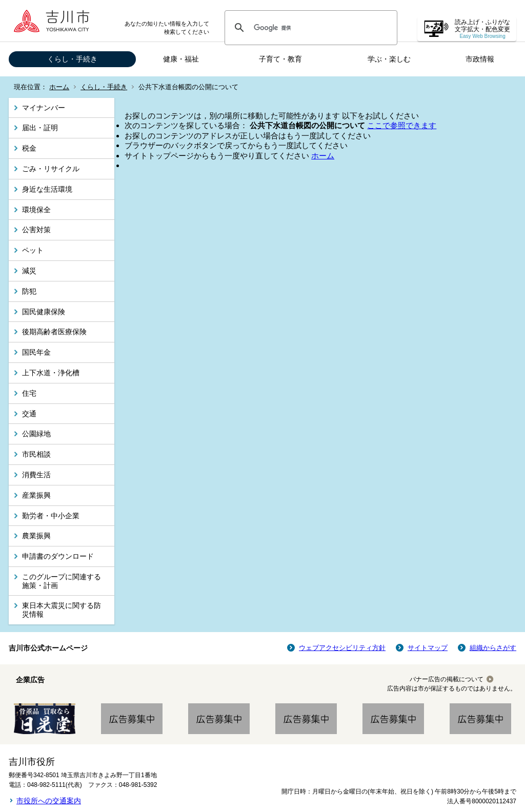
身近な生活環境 (47, 189)
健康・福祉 (181, 59)
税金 (29, 148)
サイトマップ (428, 648)
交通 (29, 414)
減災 (29, 271)
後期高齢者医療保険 (54, 332)
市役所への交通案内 (49, 801)
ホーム (59, 87)
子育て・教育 (280, 59)
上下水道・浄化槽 (51, 373)
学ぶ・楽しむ (389, 59)
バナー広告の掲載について (447, 679)
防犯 (29, 291)
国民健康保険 (44, 312)
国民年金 (36, 352)
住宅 (29, 393)
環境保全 (36, 210)
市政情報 (480, 59)
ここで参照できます (402, 125)
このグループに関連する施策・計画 (62, 581)
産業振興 (36, 495)
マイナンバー (44, 108)
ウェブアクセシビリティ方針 (342, 648)
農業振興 (36, 536)
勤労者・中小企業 (51, 516)
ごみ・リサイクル (51, 169)
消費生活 (36, 475)
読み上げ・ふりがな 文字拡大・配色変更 (482, 29)
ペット (33, 250)
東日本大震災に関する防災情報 (62, 610)
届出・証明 (40, 128)
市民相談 (36, 454)
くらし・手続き (72, 59)
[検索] (309, 28)
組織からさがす (493, 648)
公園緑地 (36, 434)
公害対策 (36, 230)
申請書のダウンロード (58, 556)
